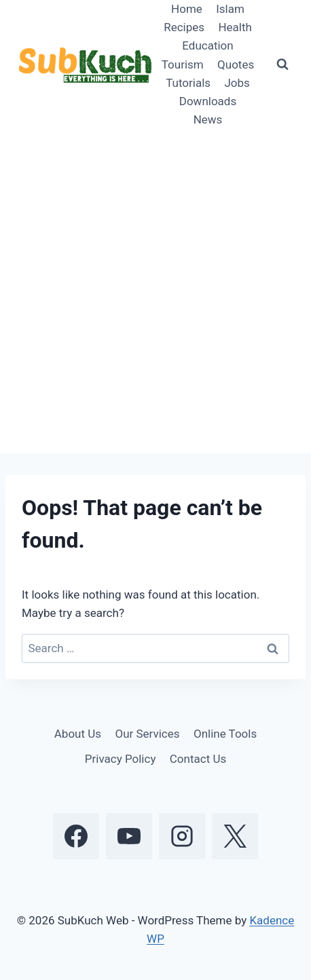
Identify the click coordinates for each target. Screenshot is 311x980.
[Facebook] (76, 836)
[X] (235, 836)
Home (187, 9)
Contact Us (198, 759)
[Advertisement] (155, 291)
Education (207, 45)
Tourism (183, 64)
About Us (78, 734)
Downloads (208, 101)
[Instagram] (182, 836)
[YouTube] (129, 836)
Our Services (147, 734)
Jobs (237, 83)
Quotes (236, 64)
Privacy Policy (121, 759)
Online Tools (225, 734)
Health (235, 27)
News (208, 119)
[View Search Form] (282, 64)
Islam (230, 9)
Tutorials (188, 83)
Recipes (184, 27)
